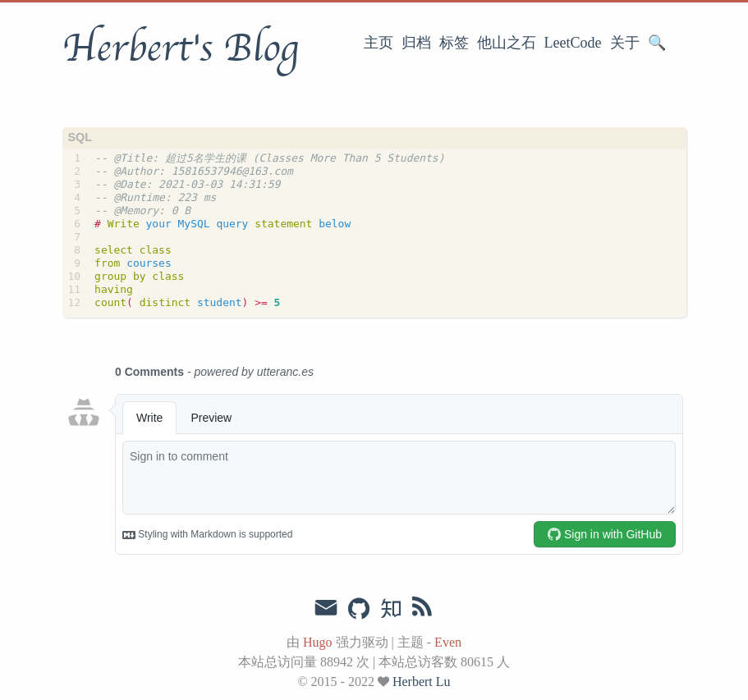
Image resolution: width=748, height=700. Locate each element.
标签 (454, 43)
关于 (625, 43)
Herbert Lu (422, 682)
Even (448, 642)
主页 (379, 43)
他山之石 (507, 43)
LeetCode (573, 43)
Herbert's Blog (180, 48)
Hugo (318, 642)
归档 (416, 43)
